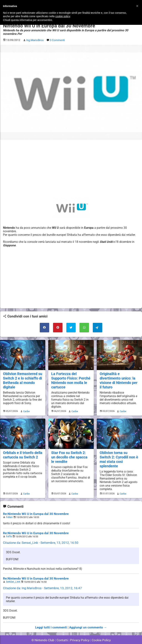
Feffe (9, 529)
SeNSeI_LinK (13, 573)
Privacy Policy (79, 631)
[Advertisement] (71, 168)
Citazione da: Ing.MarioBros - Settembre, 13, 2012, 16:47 (40, 579)
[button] (137, 6)
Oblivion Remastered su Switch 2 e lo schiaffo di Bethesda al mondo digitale (22, 379)
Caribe (26, 409)
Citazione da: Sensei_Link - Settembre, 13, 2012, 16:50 (38, 535)
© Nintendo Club (44, 631)
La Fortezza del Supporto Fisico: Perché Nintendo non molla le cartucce (70, 379)
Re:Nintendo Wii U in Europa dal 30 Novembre (33, 506)
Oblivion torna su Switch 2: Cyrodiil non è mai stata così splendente (119, 455)
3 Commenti (57, 40)
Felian (9, 510)
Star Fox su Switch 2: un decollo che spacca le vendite (70, 455)
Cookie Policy (99, 631)
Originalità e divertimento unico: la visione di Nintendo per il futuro (118, 379)
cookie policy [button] (63, 16)
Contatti (63, 631)
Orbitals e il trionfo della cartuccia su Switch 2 (22, 453)
